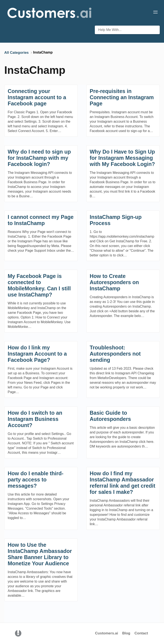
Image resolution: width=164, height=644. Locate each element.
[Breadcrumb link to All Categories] (17, 52)
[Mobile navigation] (155, 13)
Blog (127, 633)
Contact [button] (141, 633)
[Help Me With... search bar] (127, 30)
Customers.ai (107, 633)
